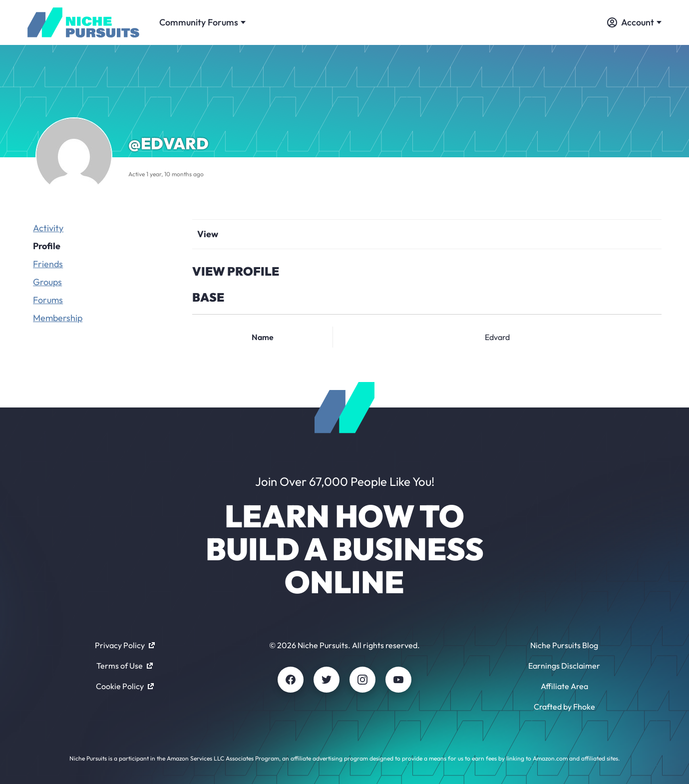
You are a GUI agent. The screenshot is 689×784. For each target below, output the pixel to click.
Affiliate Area (564, 686)
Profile (47, 246)
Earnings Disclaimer (564, 666)
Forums (48, 300)
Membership (58, 318)
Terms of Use (125, 666)
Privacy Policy (125, 645)
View (208, 234)
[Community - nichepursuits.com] (83, 22)
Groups (47, 282)
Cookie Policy (125, 686)
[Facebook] (291, 680)
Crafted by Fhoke (564, 707)
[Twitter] (327, 680)
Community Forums (202, 22)
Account (634, 22)
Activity (48, 228)
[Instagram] (362, 680)
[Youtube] (398, 680)
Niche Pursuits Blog (564, 645)
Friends (48, 264)
